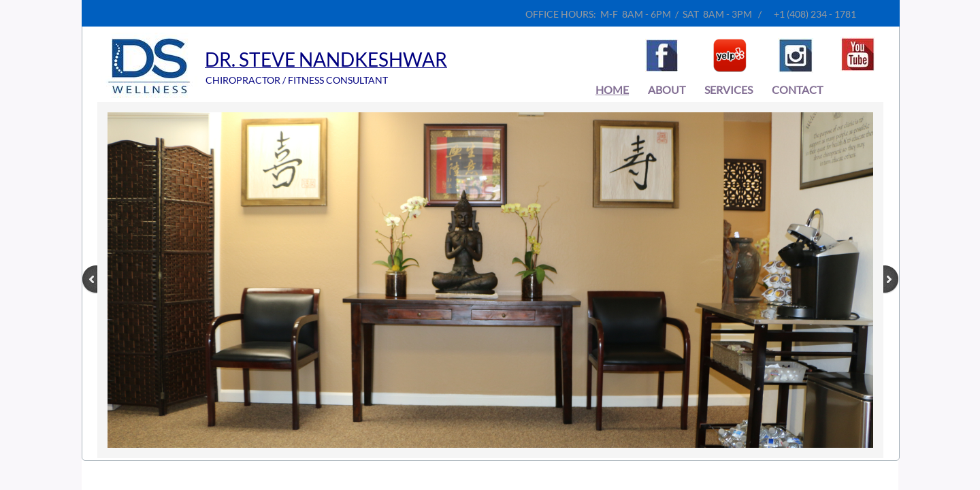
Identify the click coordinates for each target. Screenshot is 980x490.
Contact (797, 89)
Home (612, 89)
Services (729, 89)
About (667, 89)
